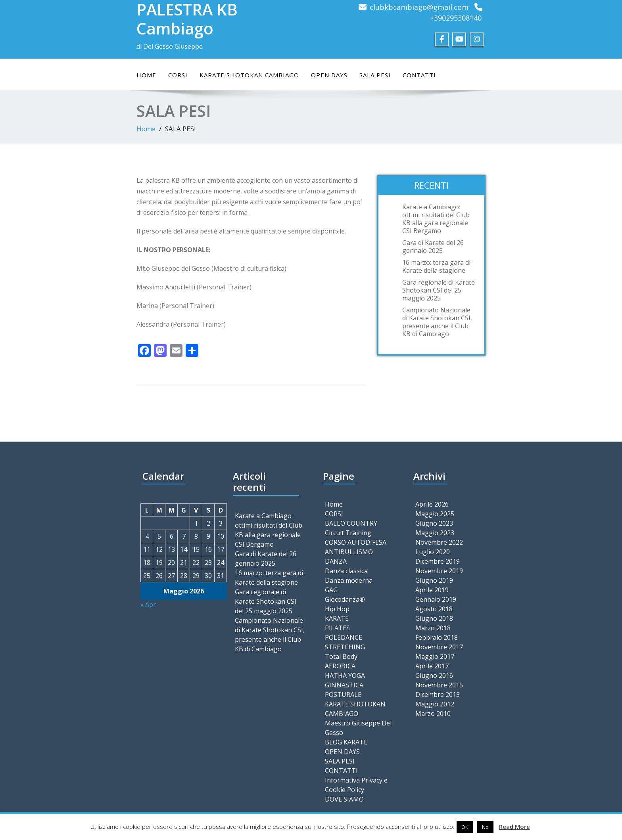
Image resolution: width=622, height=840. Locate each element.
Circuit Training (348, 533)
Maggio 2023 (435, 533)
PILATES (337, 628)
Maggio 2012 (435, 704)
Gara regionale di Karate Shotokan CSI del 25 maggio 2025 (439, 290)
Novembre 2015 (439, 685)
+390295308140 (456, 18)
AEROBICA (340, 666)
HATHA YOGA (345, 675)
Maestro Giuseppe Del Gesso (358, 728)
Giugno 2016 (434, 675)
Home (146, 75)
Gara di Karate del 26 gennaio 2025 (433, 247)
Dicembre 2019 (438, 561)
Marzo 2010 (433, 714)
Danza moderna (349, 580)
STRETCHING (345, 647)
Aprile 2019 (432, 590)
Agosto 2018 (434, 609)
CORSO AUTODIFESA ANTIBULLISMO (356, 547)
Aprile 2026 (432, 504)
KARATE (337, 618)
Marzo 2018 (433, 628)
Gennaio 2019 (436, 599)
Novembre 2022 (439, 542)
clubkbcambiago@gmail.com (419, 7)
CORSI (178, 75)
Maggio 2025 (435, 514)
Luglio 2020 (433, 552)
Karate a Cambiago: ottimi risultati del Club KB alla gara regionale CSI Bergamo (436, 219)
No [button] (485, 827)
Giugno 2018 (434, 618)
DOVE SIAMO (344, 799)
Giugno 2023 (434, 523)
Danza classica (346, 571)
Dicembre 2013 (438, 695)
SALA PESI (375, 75)
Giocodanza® (345, 599)
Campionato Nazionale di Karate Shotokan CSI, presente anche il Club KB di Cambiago (437, 322)
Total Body (341, 656)
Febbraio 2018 (437, 637)
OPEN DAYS (329, 75)
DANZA (336, 561)
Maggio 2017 (435, 656)
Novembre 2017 (439, 647)
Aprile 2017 (432, 666)
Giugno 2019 (434, 580)
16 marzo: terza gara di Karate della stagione (436, 266)
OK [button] (465, 827)
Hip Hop (337, 609)
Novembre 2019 (439, 571)
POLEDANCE (344, 637)
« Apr (148, 605)
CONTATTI (419, 75)
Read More (514, 827)
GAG (331, 590)
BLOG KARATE (346, 742)
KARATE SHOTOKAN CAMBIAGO (249, 75)
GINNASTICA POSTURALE (344, 690)
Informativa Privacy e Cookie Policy (356, 785)
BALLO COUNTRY (351, 523)
